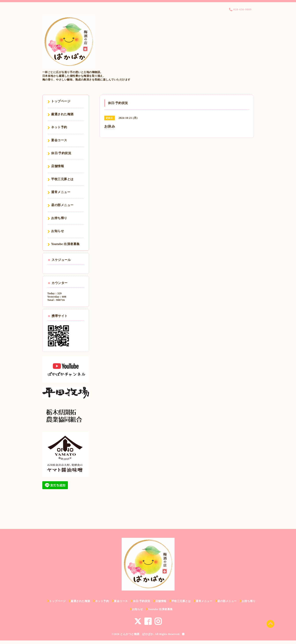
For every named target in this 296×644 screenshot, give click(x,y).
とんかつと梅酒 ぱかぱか (137, 634)
